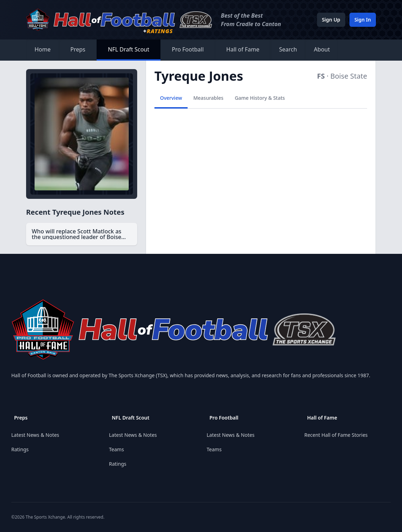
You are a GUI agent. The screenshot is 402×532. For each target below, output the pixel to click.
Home (43, 49)
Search (288, 49)
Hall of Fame (243, 49)
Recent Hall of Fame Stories (336, 435)
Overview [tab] (171, 98)
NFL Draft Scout (129, 49)
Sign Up (331, 20)
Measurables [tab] (208, 98)
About (322, 49)
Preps (78, 49)
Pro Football (188, 49)
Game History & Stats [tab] (260, 98)
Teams (116, 449)
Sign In (363, 20)
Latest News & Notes (35, 435)
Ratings (20, 449)
